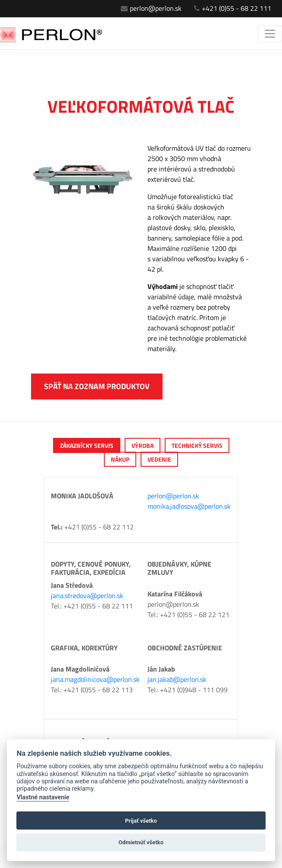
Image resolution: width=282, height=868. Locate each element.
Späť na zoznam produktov (97, 386)
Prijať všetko (141, 821)
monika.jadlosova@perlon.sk (189, 506)
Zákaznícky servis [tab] (87, 445)
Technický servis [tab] (197, 445)
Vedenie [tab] (159, 459)
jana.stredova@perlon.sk (87, 596)
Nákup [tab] (120, 459)
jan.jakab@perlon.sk (177, 679)
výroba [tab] (143, 445)
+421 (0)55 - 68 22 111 (233, 8)
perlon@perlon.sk (151, 8)
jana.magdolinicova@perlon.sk (95, 679)
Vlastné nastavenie (43, 797)
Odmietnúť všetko (141, 842)
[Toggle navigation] (270, 34)
